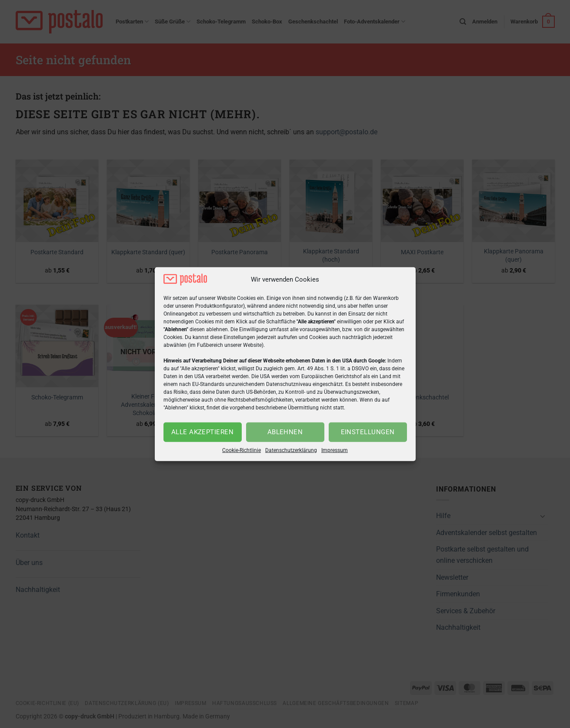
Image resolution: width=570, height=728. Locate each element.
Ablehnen (285, 432)
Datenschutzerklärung (291, 450)
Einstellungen (368, 432)
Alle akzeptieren (202, 432)
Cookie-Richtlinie (242, 450)
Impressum (335, 450)
